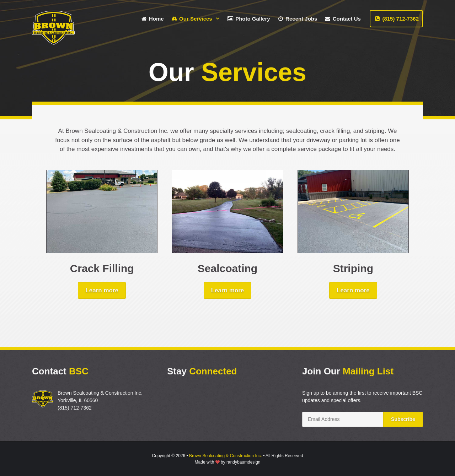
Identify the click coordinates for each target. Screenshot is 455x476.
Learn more (102, 290)
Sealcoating (227, 268)
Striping (353, 268)
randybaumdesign (243, 462)
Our (197, 19)
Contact (342, 19)
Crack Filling (102, 268)
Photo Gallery (249, 19)
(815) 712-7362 (396, 19)
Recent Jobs (297, 19)
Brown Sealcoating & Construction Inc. (226, 456)
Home (152, 19)
